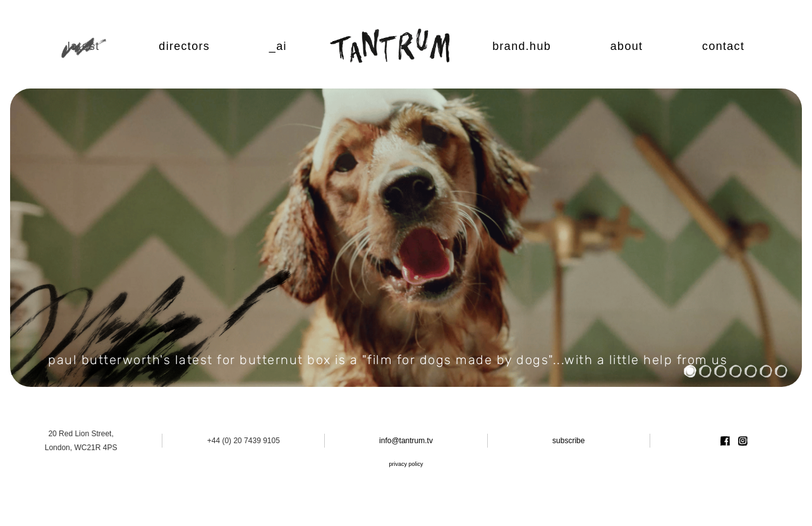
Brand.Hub (522, 46)
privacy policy (406, 464)
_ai (278, 46)
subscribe (568, 441)
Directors (184, 46)
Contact (723, 46)
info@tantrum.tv (406, 441)
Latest (84, 46)
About (627, 46)
